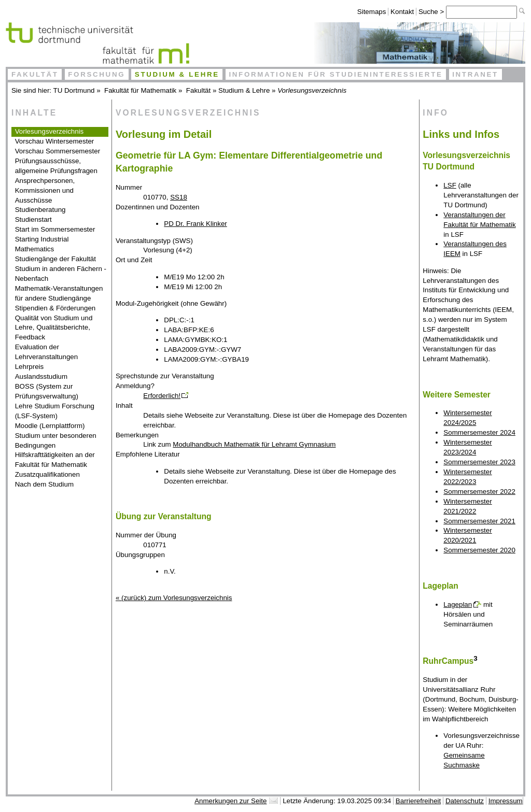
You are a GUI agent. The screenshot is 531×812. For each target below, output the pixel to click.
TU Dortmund (74, 90)
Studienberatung (40, 210)
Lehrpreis (30, 367)
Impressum (506, 801)
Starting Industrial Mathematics (42, 244)
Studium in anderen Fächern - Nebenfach (61, 274)
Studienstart (33, 219)
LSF (450, 185)
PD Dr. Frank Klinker (195, 224)
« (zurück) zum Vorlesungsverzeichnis (174, 598)
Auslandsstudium (41, 376)
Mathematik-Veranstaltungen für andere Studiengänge (59, 293)
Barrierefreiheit (418, 801)
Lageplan (458, 604)
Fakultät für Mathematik (140, 90)
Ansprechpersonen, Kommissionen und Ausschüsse (45, 190)
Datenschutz (465, 801)
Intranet (475, 74)
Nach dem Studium (44, 484)
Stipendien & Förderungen (55, 308)
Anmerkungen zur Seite (230, 801)
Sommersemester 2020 (479, 550)
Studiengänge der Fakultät (55, 259)
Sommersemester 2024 (479, 432)
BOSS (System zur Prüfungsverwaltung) (47, 391)
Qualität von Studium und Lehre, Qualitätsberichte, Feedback (54, 328)
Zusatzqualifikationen (47, 474)
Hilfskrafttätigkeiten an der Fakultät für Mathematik (55, 460)
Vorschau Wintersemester (55, 141)
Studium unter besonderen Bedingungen (56, 440)
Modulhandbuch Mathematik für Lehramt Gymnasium (254, 444)
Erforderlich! (162, 396)
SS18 (179, 197)
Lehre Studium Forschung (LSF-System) (55, 411)
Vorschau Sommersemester (58, 151)
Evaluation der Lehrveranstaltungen (47, 352)
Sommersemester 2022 (479, 492)
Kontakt (402, 12)
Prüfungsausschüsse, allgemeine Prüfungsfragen (56, 166)
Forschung (96, 74)
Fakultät (35, 74)
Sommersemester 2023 (479, 462)
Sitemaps (372, 12)
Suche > (432, 12)
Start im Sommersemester (55, 229)
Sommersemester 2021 (479, 521)
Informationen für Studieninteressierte (336, 74)
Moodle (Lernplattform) (50, 426)
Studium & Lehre (177, 74)
